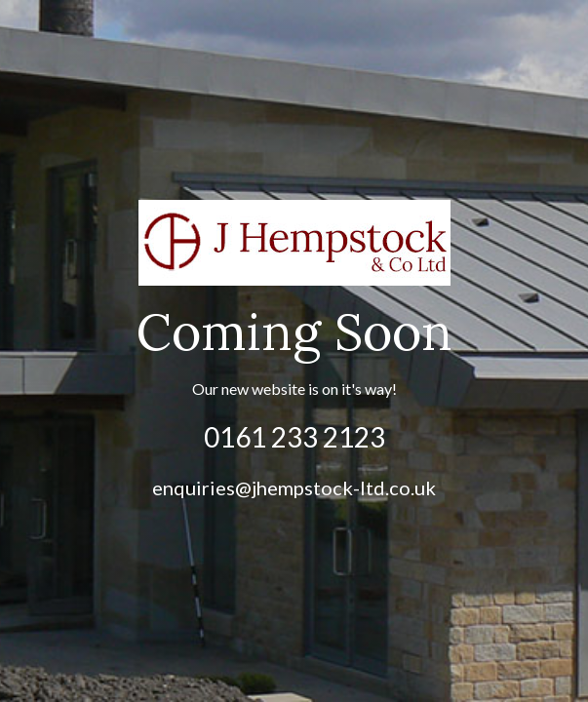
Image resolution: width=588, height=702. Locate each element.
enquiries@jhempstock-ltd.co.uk (294, 487)
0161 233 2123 (294, 437)
